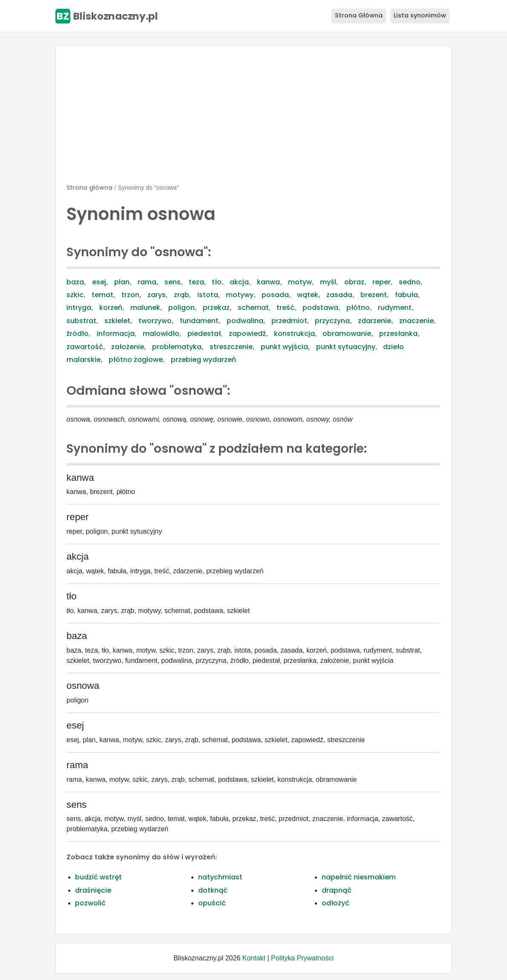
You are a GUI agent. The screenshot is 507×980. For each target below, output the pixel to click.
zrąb (181, 295)
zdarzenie (374, 321)
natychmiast (220, 877)
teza (196, 282)
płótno (358, 308)
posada (275, 295)
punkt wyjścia (284, 347)
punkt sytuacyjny (346, 347)
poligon (181, 308)
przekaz (216, 308)
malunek (145, 308)
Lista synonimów (420, 15)
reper (382, 282)
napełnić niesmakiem (359, 877)
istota (208, 295)
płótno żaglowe (136, 360)
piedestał (204, 334)
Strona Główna (359, 15)
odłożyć (336, 903)
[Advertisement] (253, 118)
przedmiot (289, 321)
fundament (199, 321)
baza (75, 282)
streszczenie (231, 347)
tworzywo (155, 321)
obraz (354, 282)
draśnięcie (93, 890)
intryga (79, 308)
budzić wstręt (98, 877)
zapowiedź (247, 334)
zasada (339, 295)
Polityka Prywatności (302, 958)
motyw (300, 282)
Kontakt (254, 958)
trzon (130, 295)
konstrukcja (294, 334)
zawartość (85, 347)
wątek (308, 295)
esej (99, 282)
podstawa (320, 308)
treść (285, 308)
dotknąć (213, 890)
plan (122, 282)
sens (173, 282)
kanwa (268, 282)
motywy (240, 295)
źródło (78, 334)
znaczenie (416, 321)
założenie (128, 347)
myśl (328, 282)
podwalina (245, 321)
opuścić (212, 903)
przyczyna (332, 321)
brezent (374, 295)
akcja (239, 282)
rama (147, 282)
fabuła (406, 295)
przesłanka (398, 334)
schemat (253, 308)
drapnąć (337, 890)
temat (102, 295)
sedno (410, 282)
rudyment (395, 308)
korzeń (111, 308)
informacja (116, 334)
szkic (75, 295)
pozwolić (90, 903)
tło (217, 282)
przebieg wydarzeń (203, 360)
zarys (157, 295)
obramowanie (347, 334)
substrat (81, 321)
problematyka (177, 347)
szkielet (117, 321)
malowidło (161, 334)
